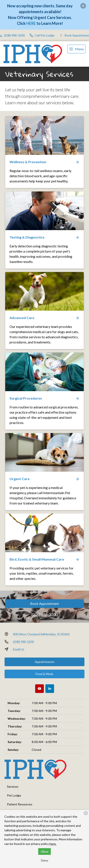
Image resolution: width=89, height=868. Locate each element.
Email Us (19, 649)
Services (13, 787)
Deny (45, 860)
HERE (31, 23)
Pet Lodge (14, 795)
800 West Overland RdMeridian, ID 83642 (41, 634)
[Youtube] (40, 689)
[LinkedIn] (50, 689)
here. (53, 844)
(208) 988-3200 (44, 615)
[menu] (76, 49)
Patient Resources (20, 804)
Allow (45, 851)
